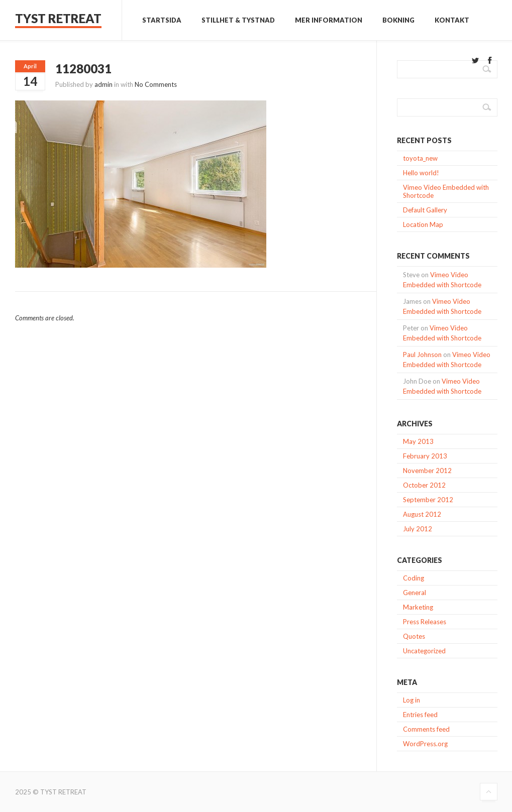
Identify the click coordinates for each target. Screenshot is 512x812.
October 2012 (424, 485)
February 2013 (425, 456)
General (415, 593)
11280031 (83, 69)
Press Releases (425, 622)
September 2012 (428, 500)
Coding (414, 578)
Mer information (329, 20)
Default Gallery (425, 210)
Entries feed (420, 715)
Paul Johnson (422, 355)
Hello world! (421, 173)
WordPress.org (425, 744)
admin (104, 84)
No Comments (156, 84)
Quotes (414, 636)
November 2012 (427, 471)
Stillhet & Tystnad (238, 20)
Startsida (162, 20)
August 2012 (422, 514)
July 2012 (418, 529)
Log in (412, 700)
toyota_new (420, 158)
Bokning (398, 20)
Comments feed (426, 729)
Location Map (423, 224)
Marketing (418, 607)
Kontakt (452, 20)
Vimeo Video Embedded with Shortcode (446, 191)
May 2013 (418, 441)
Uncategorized (424, 651)
